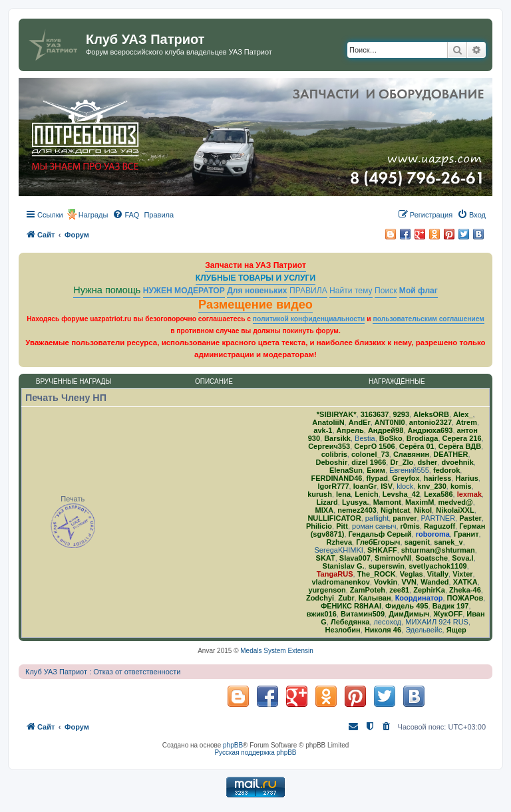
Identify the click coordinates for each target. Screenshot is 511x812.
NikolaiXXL (455, 510)
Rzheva (340, 542)
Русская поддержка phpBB (255, 752)
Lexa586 (438, 494)
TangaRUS (335, 574)
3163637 (375, 414)
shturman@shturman (438, 550)
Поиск (386, 291)
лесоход (387, 622)
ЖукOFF (448, 614)
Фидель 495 (407, 606)
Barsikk (337, 438)
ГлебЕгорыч (378, 542)
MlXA (325, 510)
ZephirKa (429, 590)
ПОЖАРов (465, 598)
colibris (334, 454)
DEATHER (450, 454)
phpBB (233, 745)
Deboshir (331, 462)
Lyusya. (356, 502)
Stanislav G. (344, 566)
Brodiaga (423, 438)
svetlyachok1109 (437, 566)
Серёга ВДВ (460, 446)
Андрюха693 (430, 430)
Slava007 (355, 558)
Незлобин (343, 630)
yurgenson (327, 590)
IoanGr (365, 486)
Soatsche (431, 558)
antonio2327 (430, 422)
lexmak (469, 494)
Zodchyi (320, 598)
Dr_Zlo (402, 462)
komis (461, 486)
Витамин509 (363, 614)
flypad (377, 478)
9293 (401, 414)
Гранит (466, 534)
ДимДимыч (409, 614)
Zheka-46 (465, 590)
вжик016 (322, 614)
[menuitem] (126, 215)
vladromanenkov (340, 582)
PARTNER (438, 518)
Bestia (365, 438)
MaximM (420, 502)
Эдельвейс (424, 630)
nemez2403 (357, 510)
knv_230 (431, 486)
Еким (376, 470)
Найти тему (351, 291)
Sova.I (462, 558)
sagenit (418, 542)
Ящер (456, 630)
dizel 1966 (369, 462)
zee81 (399, 590)
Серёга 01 (417, 446)
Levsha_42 (401, 494)
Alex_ (463, 414)
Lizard (327, 502)
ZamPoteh (368, 590)
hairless (438, 478)
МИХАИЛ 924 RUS (437, 622)
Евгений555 (409, 470)
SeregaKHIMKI (339, 550)
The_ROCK (377, 574)
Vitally (438, 574)
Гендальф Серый (380, 534)
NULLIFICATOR (334, 518)
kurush (320, 494)
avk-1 (323, 430)
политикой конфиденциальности (309, 319)
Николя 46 (383, 630)
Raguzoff (439, 526)
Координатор (419, 598)
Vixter (462, 574)
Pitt (342, 526)
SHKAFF (382, 550)
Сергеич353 (329, 446)
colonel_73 (370, 454)
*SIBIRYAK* (337, 414)
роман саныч (374, 526)
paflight (377, 518)
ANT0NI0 (390, 422)
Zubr (346, 598)
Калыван (375, 598)
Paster (470, 518)
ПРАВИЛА (308, 291)
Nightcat (395, 510)
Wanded (434, 582)
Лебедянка (350, 622)
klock (405, 486)
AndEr (360, 422)
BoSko (391, 438)
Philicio (319, 526)
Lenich (366, 494)
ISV (387, 486)
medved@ (455, 502)
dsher (427, 462)
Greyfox (406, 478)
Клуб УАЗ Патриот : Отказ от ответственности (103, 672)
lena (343, 494)
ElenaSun (346, 470)
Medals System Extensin (277, 651)
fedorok (446, 470)
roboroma (433, 534)
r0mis (410, 526)
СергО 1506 (374, 446)
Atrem (466, 422)
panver (405, 518)
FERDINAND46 (336, 478)
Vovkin (386, 582)
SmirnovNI (393, 558)
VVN (409, 582)
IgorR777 (334, 486)
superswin (387, 566)
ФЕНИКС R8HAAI (351, 606)
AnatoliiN (328, 422)
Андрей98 (386, 430)
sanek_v (448, 542)
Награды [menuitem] (93, 215)
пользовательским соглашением (428, 319)
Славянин (411, 454)
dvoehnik (457, 462)
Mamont (387, 502)
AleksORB (431, 414)
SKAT (326, 558)
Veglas (412, 574)
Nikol (423, 510)
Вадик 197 (451, 606)
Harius (467, 478)
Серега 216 (462, 438)
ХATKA (465, 582)
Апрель (350, 430)
